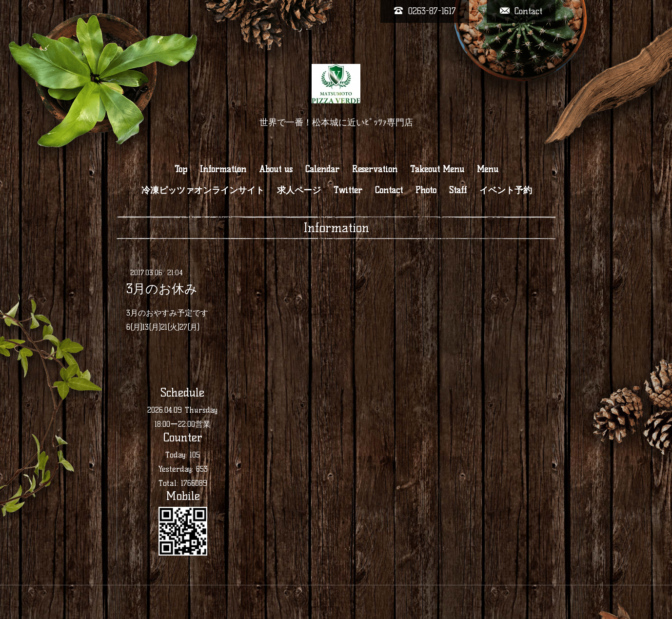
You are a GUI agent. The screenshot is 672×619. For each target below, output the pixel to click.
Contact (389, 190)
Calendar (322, 169)
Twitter (348, 190)
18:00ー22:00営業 (183, 424)
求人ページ (299, 190)
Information (223, 169)
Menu (488, 169)
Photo (426, 190)
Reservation (375, 169)
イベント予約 (506, 190)
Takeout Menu (437, 169)
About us (276, 169)
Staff (458, 190)
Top (181, 169)
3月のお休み (162, 289)
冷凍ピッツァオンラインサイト (203, 190)
